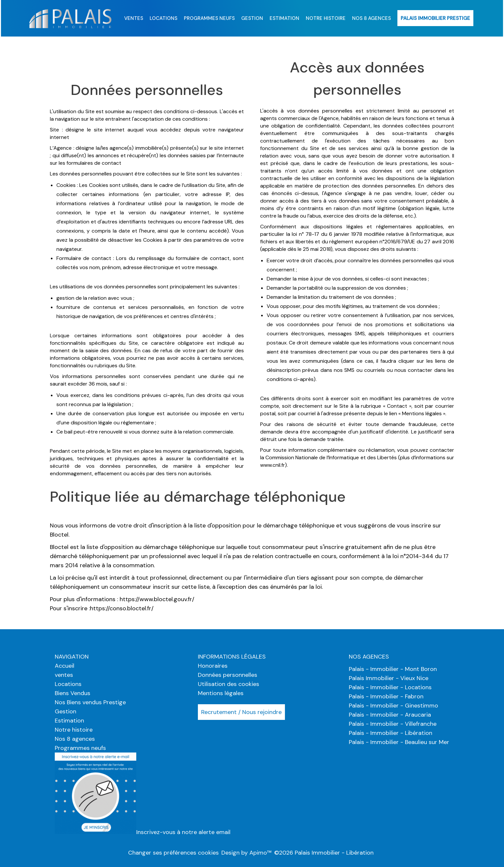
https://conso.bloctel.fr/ (122, 608)
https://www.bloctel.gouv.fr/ (157, 599)
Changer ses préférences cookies (173, 853)
